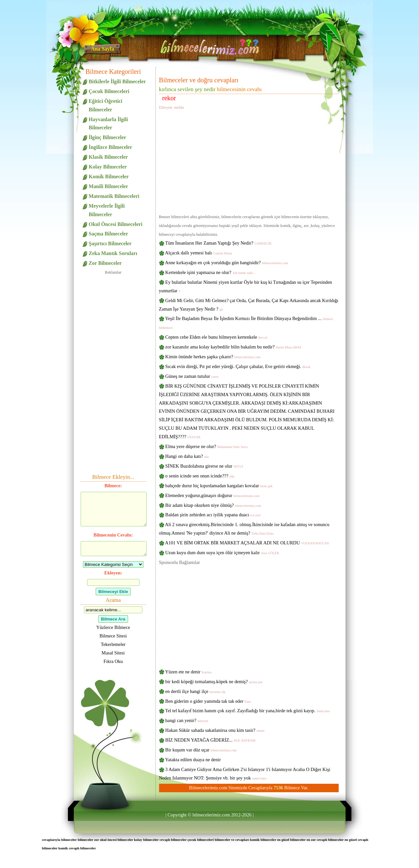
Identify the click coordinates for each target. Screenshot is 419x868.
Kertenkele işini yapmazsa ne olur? (210, 272)
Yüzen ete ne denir (188, 672)
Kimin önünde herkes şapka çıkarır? (213, 357)
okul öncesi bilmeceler (117, 840)
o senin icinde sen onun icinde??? (200, 476)
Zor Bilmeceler (105, 263)
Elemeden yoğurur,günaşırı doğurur (212, 495)
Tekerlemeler (113, 644)
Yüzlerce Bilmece (113, 627)
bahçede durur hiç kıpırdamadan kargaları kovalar (219, 486)
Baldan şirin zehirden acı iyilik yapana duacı (213, 515)
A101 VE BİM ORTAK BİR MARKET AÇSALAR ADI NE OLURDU (247, 543)
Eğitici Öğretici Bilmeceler (106, 105)
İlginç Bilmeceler (108, 137)
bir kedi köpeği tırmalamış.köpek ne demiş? (214, 682)
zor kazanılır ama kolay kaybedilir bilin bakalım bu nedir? (233, 347)
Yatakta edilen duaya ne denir (193, 760)
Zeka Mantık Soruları (113, 253)
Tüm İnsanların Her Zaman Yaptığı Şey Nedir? (218, 243)
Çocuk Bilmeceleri (109, 91)
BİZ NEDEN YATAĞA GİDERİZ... (210, 740)
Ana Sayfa (103, 49)
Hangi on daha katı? (187, 456)
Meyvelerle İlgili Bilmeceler (107, 210)
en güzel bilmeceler (291, 840)
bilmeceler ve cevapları (232, 840)
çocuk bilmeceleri (201, 840)
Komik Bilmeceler (109, 177)
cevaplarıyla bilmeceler (59, 840)
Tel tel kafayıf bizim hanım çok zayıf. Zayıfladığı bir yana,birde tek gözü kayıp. (248, 711)
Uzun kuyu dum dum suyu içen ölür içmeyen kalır (222, 553)
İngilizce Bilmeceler (111, 147)
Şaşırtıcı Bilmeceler (110, 243)
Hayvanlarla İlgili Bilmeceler (108, 124)
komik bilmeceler (263, 840)
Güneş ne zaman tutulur (192, 376)
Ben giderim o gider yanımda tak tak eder (208, 701)
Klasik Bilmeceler (108, 157)
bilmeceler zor (88, 840)
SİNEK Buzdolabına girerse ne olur (204, 466)
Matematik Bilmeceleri (114, 196)
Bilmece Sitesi (113, 636)
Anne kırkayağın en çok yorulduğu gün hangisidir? (226, 263)
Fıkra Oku (113, 661)
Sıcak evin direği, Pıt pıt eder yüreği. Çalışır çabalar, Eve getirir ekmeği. (238, 366)
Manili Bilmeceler (109, 186)
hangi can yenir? (187, 720)
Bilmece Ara (113, 619)
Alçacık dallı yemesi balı (198, 253)
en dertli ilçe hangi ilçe (195, 691)
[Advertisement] (249, 161)
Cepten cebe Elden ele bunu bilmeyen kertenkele (216, 337)
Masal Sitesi (113, 653)
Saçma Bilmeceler (109, 234)
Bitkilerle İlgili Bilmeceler (117, 81)
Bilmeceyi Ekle (113, 592)
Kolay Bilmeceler (108, 167)
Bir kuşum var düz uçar (201, 750)
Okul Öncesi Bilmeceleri (116, 224)
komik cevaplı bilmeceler (77, 848)
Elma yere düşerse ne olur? (207, 446)
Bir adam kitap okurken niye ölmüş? (213, 505)
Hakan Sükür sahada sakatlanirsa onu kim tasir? (215, 730)
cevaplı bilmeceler (173, 840)
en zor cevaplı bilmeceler (325, 840)
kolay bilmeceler (146, 840)
